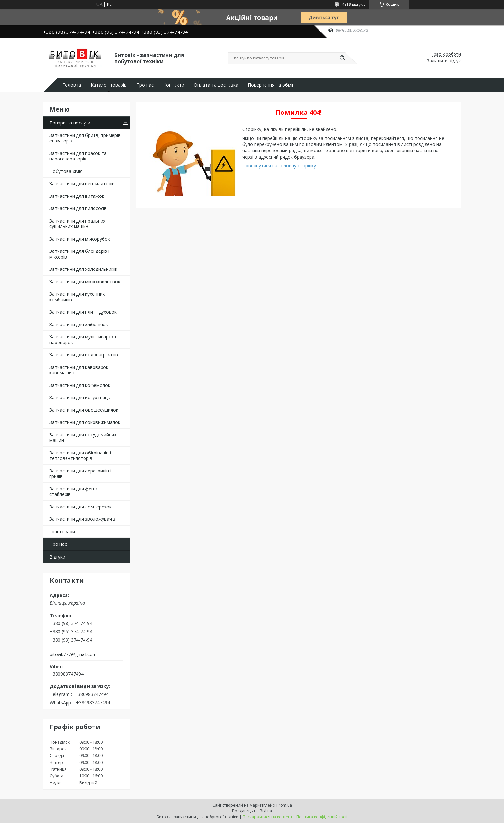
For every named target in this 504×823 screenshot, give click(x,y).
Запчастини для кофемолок (80, 385)
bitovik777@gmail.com (73, 654)
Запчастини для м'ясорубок (80, 239)
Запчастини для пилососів (78, 208)
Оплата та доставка (216, 85)
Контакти (174, 85)
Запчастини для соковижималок (85, 422)
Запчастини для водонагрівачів (84, 355)
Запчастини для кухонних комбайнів (77, 297)
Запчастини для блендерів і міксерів (79, 254)
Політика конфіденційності (322, 817)
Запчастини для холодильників (83, 269)
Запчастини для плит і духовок (83, 312)
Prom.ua (284, 805)
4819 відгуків (354, 4)
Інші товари (62, 531)
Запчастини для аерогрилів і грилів (80, 474)
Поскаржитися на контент (267, 817)
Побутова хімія (66, 171)
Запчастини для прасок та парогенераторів (78, 156)
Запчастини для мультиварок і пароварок (83, 339)
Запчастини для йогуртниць (80, 397)
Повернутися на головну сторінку (279, 165)
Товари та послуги (70, 123)
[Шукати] (342, 58)
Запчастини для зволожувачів (82, 519)
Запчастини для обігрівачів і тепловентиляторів (80, 456)
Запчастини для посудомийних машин (83, 438)
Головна (72, 85)
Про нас (145, 85)
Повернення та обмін (271, 85)
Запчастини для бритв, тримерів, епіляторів (86, 138)
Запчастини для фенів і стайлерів (75, 492)
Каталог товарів (109, 85)
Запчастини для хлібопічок (79, 324)
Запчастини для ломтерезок (81, 507)
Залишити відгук (444, 61)
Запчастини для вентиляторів (82, 183)
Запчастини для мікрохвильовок (85, 282)
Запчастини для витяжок (77, 196)
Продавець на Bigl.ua (252, 811)
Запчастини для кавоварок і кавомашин (80, 370)
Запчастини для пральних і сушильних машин (79, 224)
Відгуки (57, 557)
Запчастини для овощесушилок (84, 410)
